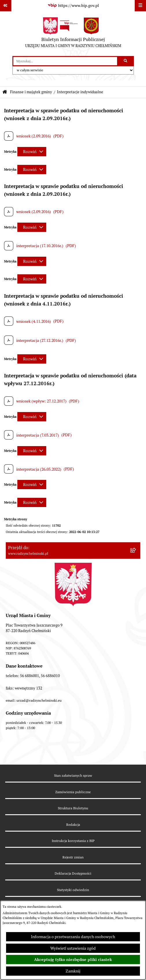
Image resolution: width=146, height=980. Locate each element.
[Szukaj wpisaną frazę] (126, 61)
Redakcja (73, 825)
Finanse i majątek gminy (31, 92)
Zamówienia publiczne (73, 792)
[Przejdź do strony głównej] (73, 34)
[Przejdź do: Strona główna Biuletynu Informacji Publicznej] (5, 92)
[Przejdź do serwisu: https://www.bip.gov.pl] (73, 6)
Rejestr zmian (73, 857)
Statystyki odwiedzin (73, 890)
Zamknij (73, 971)
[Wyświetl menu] (140, 6)
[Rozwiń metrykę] (32, 152)
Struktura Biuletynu (73, 808)
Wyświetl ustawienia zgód (73, 948)
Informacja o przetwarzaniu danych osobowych (73, 937)
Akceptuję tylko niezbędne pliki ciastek (73, 959)
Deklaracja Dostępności (73, 873)
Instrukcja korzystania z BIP (73, 841)
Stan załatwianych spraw (73, 775)
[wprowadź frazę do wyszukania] (65, 61)
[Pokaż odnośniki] (6, 6)
